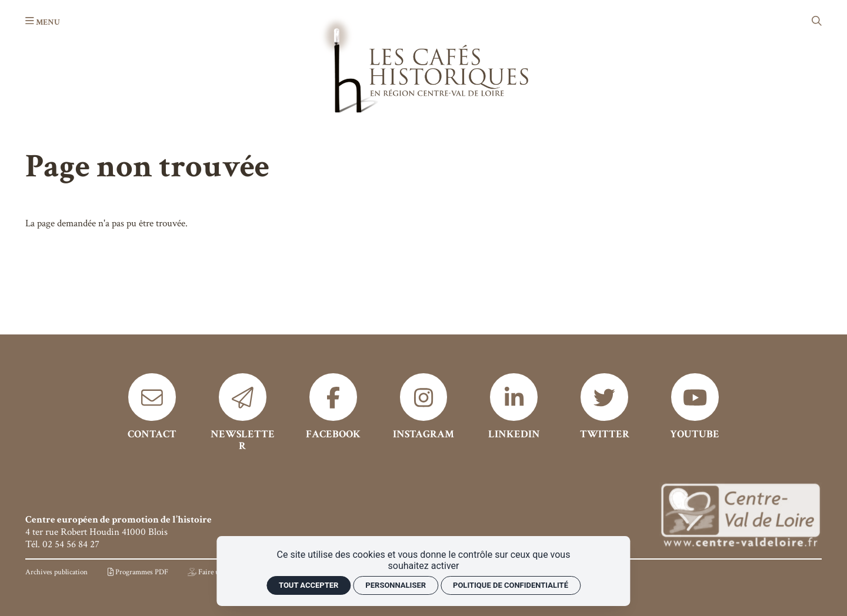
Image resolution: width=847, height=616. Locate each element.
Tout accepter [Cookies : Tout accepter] (309, 585)
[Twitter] (604, 407)
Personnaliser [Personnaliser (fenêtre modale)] (396, 585)
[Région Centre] (740, 516)
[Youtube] (695, 407)
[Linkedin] (514, 407)
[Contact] (152, 407)
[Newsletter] (243, 413)
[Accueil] (423, 64)
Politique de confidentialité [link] (511, 585)
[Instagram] (424, 407)
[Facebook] (333, 407)
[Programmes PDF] (138, 572)
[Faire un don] (212, 572)
